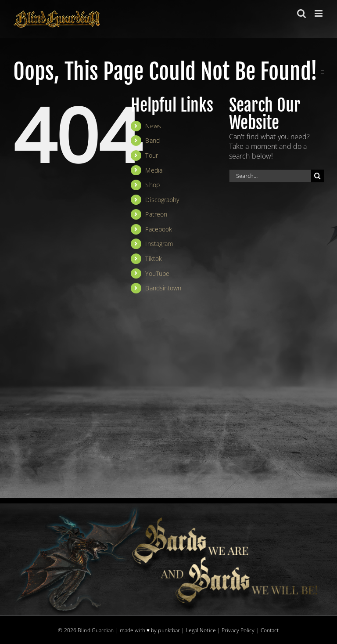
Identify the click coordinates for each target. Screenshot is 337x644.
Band (152, 140)
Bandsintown (163, 288)
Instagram (159, 244)
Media (154, 170)
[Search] (317, 176)
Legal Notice (201, 630)
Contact (270, 630)
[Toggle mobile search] (301, 13)
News (153, 126)
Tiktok (154, 259)
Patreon (156, 214)
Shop (152, 185)
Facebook (159, 229)
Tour (151, 155)
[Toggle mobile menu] (319, 13)
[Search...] (270, 176)
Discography (162, 200)
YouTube (157, 273)
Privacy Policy (238, 630)
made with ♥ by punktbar (150, 630)
